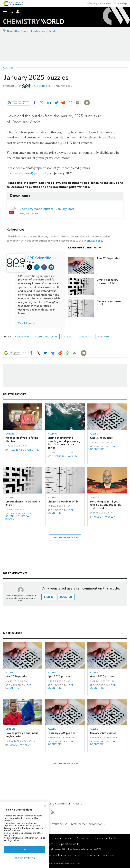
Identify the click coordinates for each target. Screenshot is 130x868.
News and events (62, 839)
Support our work (68, 844)
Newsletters (14, 31)
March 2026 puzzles (102, 676)
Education (106, 4)
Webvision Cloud (73, 863)
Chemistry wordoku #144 (109, 303)
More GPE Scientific (83, 248)
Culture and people (46, 337)
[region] (25, 835)
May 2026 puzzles (16, 676)
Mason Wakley (105, 517)
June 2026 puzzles (108, 258)
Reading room (39, 31)
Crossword (22, 337)
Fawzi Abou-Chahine (24, 450)
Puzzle (94, 434)
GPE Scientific (41, 86)
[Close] (45, 806)
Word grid (85, 337)
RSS (77, 804)
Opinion (94, 497)
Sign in (49, 597)
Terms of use (60, 824)
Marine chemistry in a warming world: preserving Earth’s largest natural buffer (64, 443)
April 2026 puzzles (59, 676)
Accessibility (78, 824)
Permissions (96, 824)
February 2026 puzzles (61, 733)
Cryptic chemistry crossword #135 (107, 281)
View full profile (27, 323)
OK (25, 849)
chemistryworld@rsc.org (27, 173)
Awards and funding (106, 839)
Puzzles (53, 31)
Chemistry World (65, 456)
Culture (8, 68)
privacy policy (95, 241)
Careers (10, 434)
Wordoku (103, 337)
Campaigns (83, 839)
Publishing (92, 4)
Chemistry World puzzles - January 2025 (47, 209)
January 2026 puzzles (103, 733)
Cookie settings (25, 858)
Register (66, 597)
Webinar (52, 434)
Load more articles (65, 538)
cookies (112, 855)
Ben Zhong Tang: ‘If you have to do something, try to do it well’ (105, 505)
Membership (120, 4)
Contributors (63, 804)
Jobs (26, 31)
